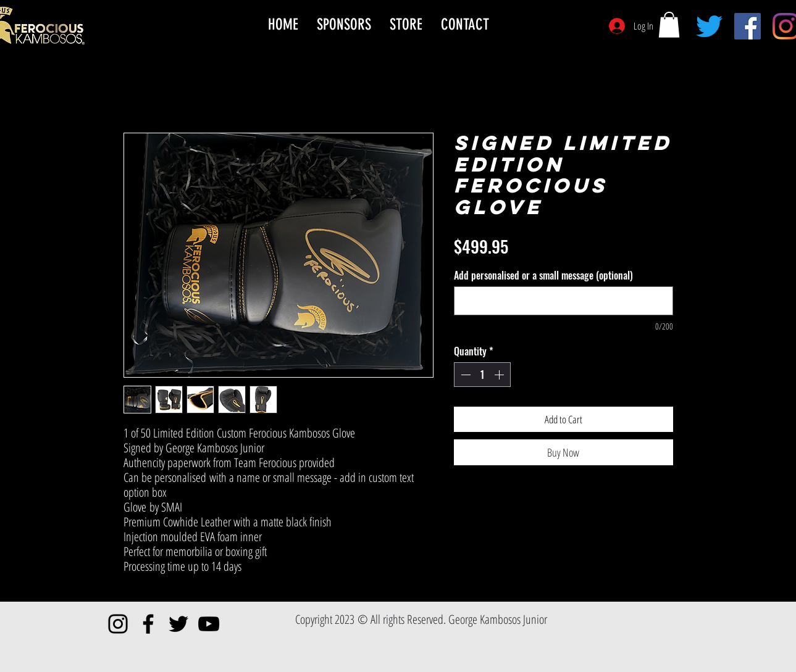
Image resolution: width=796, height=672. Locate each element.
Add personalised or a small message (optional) (543, 275)
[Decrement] (464, 375)
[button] (669, 25)
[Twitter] (709, 26)
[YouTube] (209, 624)
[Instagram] (118, 624)
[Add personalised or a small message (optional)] (563, 301)
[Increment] (500, 375)
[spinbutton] (482, 375)
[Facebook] (748, 26)
